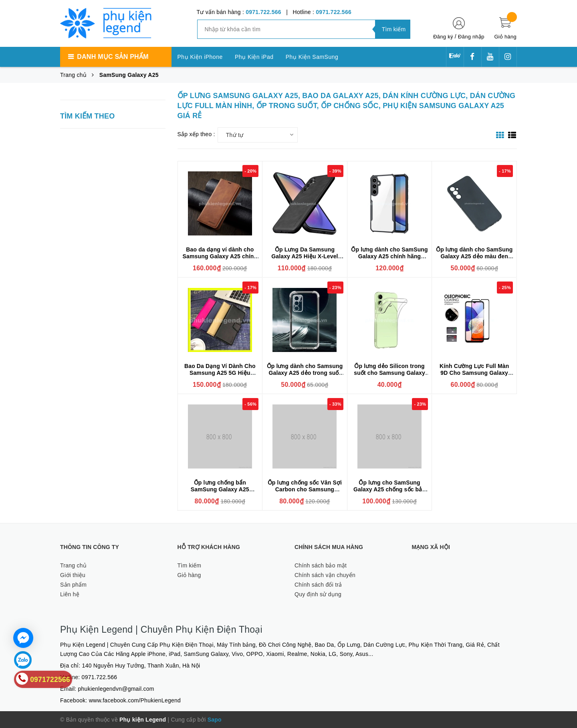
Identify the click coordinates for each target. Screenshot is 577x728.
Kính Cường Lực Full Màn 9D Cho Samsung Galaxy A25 (474, 373)
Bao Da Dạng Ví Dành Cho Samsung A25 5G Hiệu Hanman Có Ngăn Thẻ (220, 373)
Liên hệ (70, 594)
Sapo (215, 720)
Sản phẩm (73, 585)
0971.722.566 (263, 12)
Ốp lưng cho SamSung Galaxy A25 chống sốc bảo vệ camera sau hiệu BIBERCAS (389, 493)
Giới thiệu (73, 575)
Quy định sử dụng (318, 594)
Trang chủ (73, 565)
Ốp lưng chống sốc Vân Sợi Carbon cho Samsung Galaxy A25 (305, 489)
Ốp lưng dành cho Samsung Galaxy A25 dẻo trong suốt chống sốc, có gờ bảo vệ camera (305, 376)
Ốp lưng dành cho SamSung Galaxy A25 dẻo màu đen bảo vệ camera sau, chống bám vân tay (474, 260)
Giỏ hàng (189, 575)
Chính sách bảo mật (321, 565)
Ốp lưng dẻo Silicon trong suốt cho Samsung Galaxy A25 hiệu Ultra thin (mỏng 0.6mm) (389, 376)
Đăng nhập (471, 37)
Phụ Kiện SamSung (312, 57)
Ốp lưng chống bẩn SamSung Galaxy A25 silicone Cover (220, 489)
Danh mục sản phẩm (113, 57)
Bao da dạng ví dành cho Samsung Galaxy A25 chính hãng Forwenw (220, 256)
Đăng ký (443, 37)
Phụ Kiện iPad (254, 57)
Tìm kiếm (190, 565)
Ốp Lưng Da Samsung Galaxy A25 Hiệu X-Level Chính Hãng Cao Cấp (305, 256)
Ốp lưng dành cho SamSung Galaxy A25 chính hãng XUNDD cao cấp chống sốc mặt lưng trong (389, 260)
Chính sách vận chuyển (325, 575)
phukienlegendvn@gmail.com (116, 689)
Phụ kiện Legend (143, 720)
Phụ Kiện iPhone (200, 57)
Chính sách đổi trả (318, 585)
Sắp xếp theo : (196, 134)
